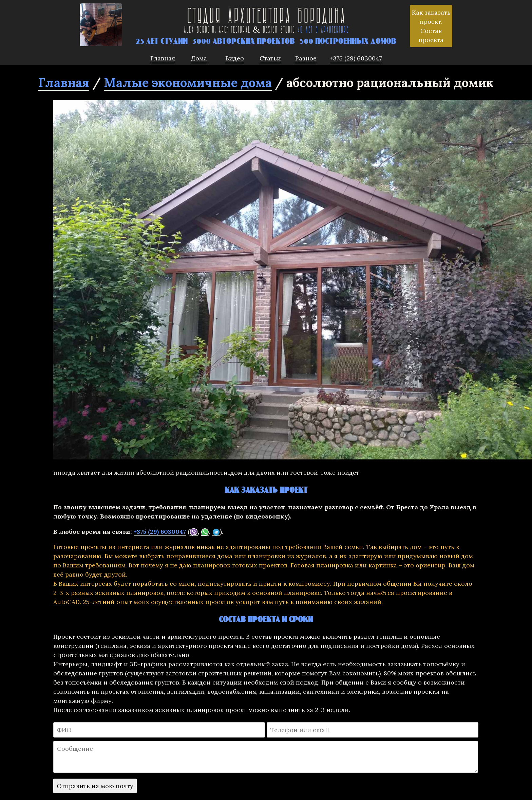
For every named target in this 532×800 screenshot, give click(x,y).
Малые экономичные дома (188, 83)
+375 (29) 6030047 (160, 532)
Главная (64, 83)
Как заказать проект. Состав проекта (431, 26)
